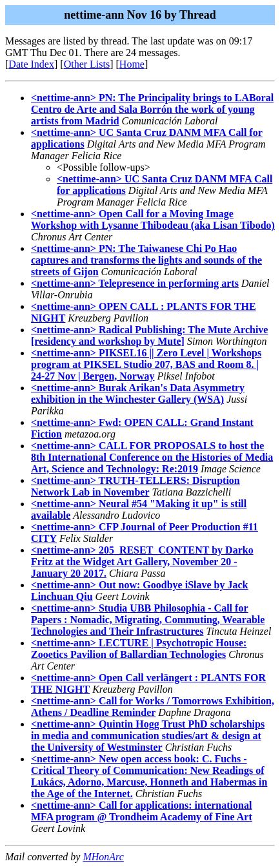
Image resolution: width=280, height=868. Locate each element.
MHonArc (103, 857)
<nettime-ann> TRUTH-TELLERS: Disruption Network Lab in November (135, 486)
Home (132, 64)
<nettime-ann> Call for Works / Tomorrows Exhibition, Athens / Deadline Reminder (153, 707)
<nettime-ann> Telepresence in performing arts (135, 283)
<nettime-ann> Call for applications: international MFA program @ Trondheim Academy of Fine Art (142, 811)
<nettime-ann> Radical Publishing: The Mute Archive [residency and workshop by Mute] (149, 335)
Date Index (31, 64)
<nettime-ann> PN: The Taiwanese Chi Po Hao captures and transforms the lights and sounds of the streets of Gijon (146, 260)
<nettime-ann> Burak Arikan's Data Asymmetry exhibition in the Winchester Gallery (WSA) (138, 393)
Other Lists (87, 64)
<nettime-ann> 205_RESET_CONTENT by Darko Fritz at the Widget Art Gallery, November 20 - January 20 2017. (142, 562)
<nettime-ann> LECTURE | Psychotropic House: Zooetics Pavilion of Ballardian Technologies (139, 649)
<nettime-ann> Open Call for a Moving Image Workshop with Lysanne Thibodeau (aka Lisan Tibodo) (153, 219)
